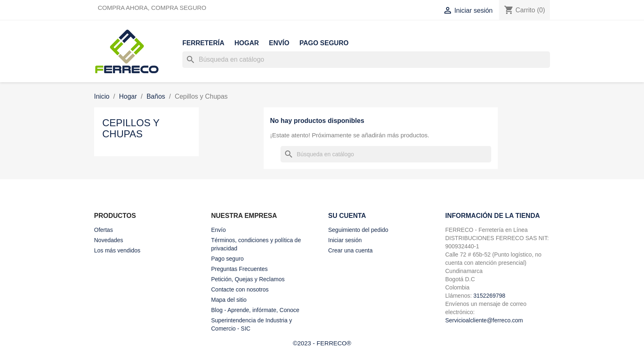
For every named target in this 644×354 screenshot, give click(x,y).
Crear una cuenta (350, 250)
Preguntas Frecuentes (239, 269)
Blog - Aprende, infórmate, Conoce (255, 310)
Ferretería (203, 43)
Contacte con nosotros (240, 289)
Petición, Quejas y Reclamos (248, 279)
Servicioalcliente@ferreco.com (484, 320)
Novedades (109, 240)
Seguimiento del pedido (358, 230)
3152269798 (489, 296)
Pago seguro (324, 43)
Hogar (247, 43)
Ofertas (103, 230)
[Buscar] (366, 60)
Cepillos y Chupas (131, 128)
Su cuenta (347, 216)
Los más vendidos (117, 250)
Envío (279, 43)
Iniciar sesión (345, 240)
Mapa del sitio (229, 300)
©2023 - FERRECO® (322, 343)
